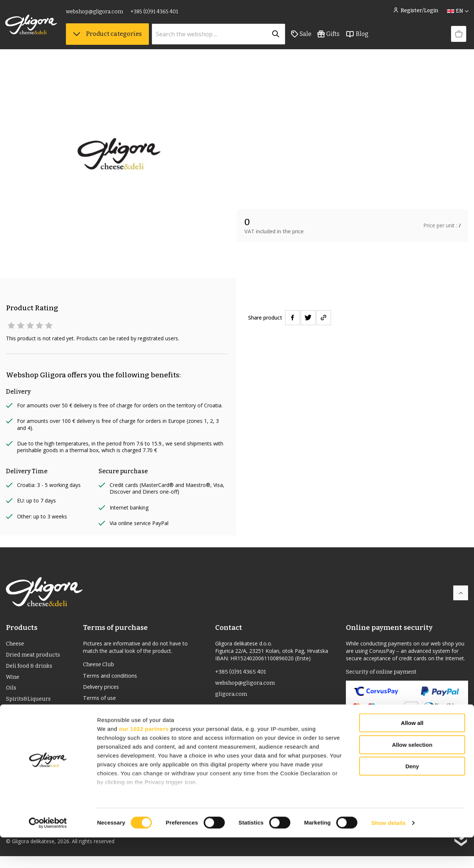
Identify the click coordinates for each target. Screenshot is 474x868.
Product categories (108, 37)
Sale (302, 37)
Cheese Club (100, 665)
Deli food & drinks (30, 668)
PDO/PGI (18, 715)
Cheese (16, 644)
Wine (13, 680)
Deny (412, 797)
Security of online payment (383, 672)
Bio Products (23, 727)
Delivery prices (103, 689)
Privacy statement (108, 724)
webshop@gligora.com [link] (95, 14)
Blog (358, 37)
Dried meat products (35, 656)
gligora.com (232, 696)
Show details (389, 853)
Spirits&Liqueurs (29, 703)
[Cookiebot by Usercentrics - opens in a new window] (48, 854)
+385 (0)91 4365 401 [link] (155, 14)
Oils (11, 692)
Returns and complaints (116, 712)
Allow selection (412, 775)
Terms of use (101, 701)
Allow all (412, 754)
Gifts (329, 37)
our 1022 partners (144, 759)
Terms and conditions (113, 677)
